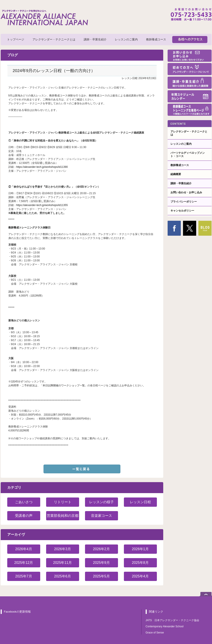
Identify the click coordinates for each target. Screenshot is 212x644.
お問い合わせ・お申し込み (186, 192)
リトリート (63, 502)
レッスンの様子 (101, 502)
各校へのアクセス (190, 40)
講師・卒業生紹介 (95, 39)
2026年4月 (24, 549)
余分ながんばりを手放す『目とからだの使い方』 (43, 187)
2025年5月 (101, 576)
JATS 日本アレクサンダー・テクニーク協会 (172, 620)
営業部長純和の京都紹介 (63, 517)
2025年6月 (63, 576)
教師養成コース (156, 39)
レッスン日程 (130, 78)
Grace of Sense (155, 633)
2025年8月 (140, 563)
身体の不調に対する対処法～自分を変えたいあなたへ (45, 141)
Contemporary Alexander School (165, 626)
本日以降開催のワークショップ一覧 (64, 385)
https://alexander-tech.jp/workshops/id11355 (42, 205)
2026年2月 (101, 549)
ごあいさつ (24, 502)
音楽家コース (101, 516)
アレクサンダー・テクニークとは (54, 39)
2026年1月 (140, 549)
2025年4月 (140, 576)
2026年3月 (63, 549)
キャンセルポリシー (182, 211)
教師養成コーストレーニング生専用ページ (190, 110)
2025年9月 (101, 563)
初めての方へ (190, 69)
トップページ (16, 39)
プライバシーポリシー (184, 202)
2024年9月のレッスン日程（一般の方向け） (54, 71)
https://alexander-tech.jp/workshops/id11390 (42, 167)
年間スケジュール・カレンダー (190, 96)
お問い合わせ (190, 56)
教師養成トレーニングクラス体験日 (29, 228)
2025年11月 (63, 563)
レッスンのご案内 (126, 39)
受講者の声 (24, 516)
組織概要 (176, 174)
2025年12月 (24, 563)
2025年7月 (24, 576)
